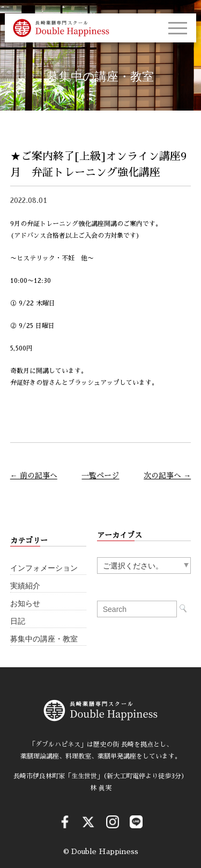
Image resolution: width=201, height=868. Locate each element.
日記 (18, 621)
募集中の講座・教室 (44, 639)
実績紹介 (25, 586)
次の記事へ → (167, 476)
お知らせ (25, 604)
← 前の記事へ (34, 476)
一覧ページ (100, 476)
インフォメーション (44, 568)
